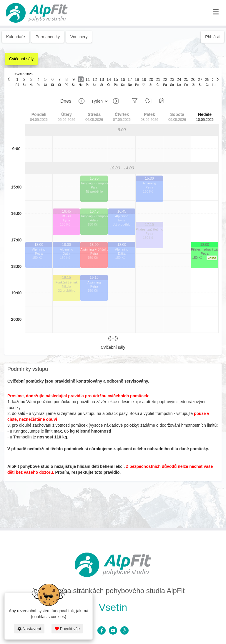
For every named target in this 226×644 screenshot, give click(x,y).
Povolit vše (67, 629)
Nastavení (29, 629)
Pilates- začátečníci (149, 229)
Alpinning (39, 249)
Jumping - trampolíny (94, 183)
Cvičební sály (21, 59)
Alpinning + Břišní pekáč (94, 249)
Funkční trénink (66, 282)
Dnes (66, 101)
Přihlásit (212, 37)
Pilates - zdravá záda (205, 249)
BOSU (66, 216)
